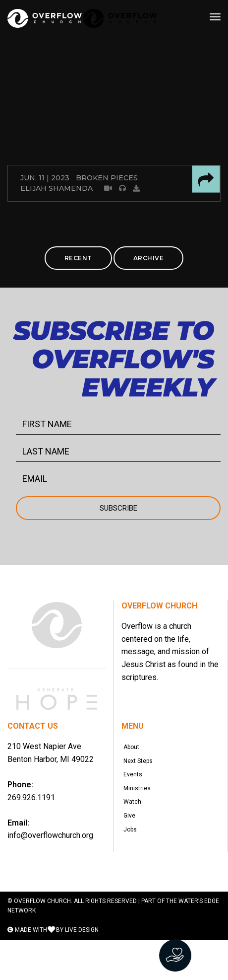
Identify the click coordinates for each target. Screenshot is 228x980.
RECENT (78, 258)
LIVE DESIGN (82, 970)
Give (132, 849)
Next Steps (141, 770)
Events (136, 790)
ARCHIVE (149, 258)
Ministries (140, 810)
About (134, 750)
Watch (135, 829)
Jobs (133, 869)
